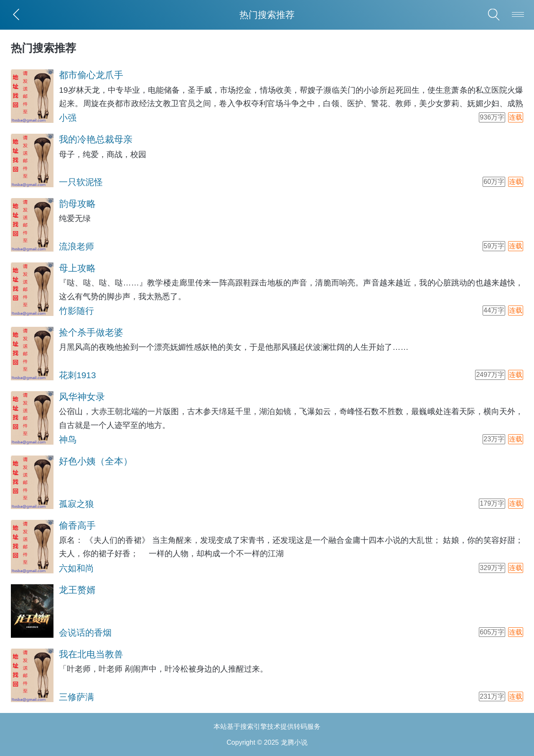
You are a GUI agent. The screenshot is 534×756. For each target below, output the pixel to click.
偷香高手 (77, 526)
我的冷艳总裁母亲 (96, 139)
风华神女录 (82, 397)
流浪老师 (76, 246)
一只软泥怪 (81, 182)
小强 (68, 118)
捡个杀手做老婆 (91, 332)
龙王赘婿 (77, 590)
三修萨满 (76, 697)
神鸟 (68, 439)
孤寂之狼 (76, 504)
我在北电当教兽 (91, 654)
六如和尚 (76, 568)
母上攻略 (77, 268)
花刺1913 (77, 375)
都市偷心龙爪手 (91, 75)
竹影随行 (76, 311)
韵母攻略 (77, 204)
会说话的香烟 (85, 633)
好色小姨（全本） (96, 461)
